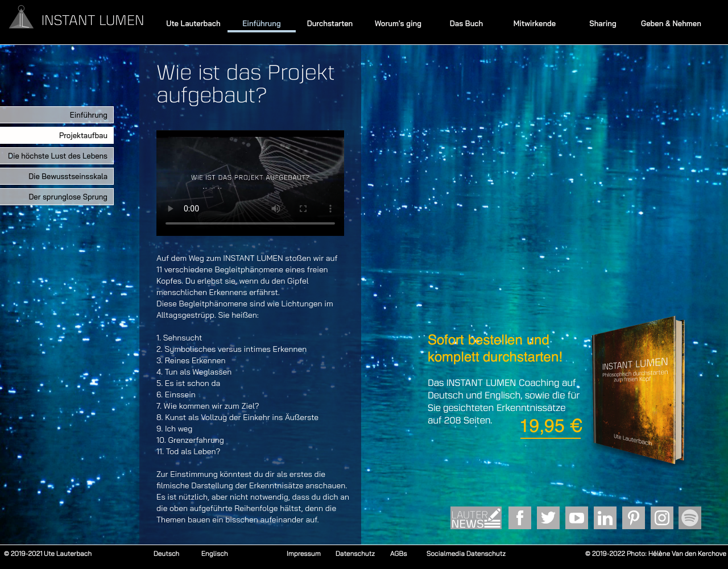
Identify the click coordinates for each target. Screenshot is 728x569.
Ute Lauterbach (193, 23)
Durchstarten (330, 23)
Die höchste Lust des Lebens (58, 156)
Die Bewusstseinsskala (68, 176)
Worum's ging (398, 23)
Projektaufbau (83, 135)
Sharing (603, 23)
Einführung (261, 23)
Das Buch (467, 23)
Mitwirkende (535, 23)
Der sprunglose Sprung (68, 197)
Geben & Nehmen (671, 23)
